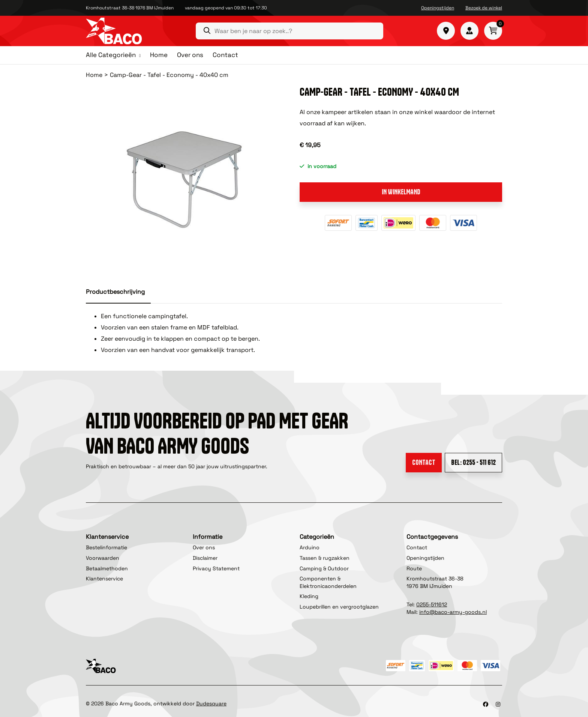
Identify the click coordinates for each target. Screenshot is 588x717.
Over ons (190, 55)
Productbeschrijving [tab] (115, 292)
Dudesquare (211, 703)
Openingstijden (438, 8)
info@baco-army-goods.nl (453, 612)
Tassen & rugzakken (325, 558)
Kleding (309, 596)
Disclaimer (205, 558)
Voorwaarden (103, 558)
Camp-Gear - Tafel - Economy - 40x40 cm (169, 75)
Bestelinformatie (106, 547)
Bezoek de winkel (484, 8)
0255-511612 (432, 604)
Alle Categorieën (111, 55)
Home (159, 55)
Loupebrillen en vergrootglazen (339, 607)
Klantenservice (104, 579)
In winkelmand (401, 192)
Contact (225, 55)
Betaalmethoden (107, 568)
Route (414, 568)
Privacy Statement (216, 568)
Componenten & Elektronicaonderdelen (328, 582)
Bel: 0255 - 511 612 (473, 462)
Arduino (310, 547)
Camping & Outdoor (324, 568)
